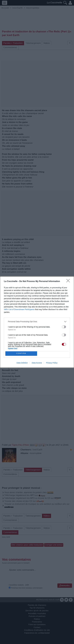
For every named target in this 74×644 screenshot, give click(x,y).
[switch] (64, 327)
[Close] (69, 281)
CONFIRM (21, 353)
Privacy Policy (52, 363)
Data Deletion (22, 363)
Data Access (37, 363)
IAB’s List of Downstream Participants (19, 309)
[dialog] (37, 322)
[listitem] (37, 322)
